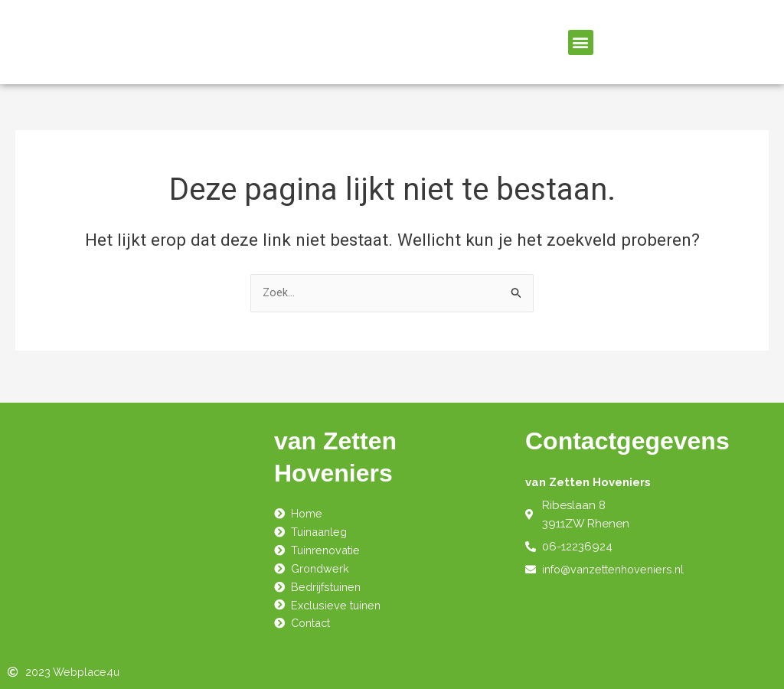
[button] (581, 42)
